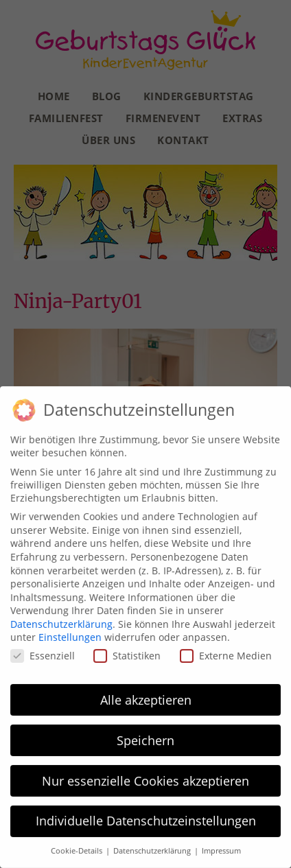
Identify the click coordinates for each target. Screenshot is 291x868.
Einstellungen (70, 634)
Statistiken (127, 652)
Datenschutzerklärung (61, 620)
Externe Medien (226, 652)
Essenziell (43, 652)
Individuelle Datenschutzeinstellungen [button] (146, 817)
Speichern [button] (145, 736)
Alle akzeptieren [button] (146, 696)
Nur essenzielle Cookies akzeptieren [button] (145, 777)
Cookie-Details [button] (78, 847)
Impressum (221, 847)
